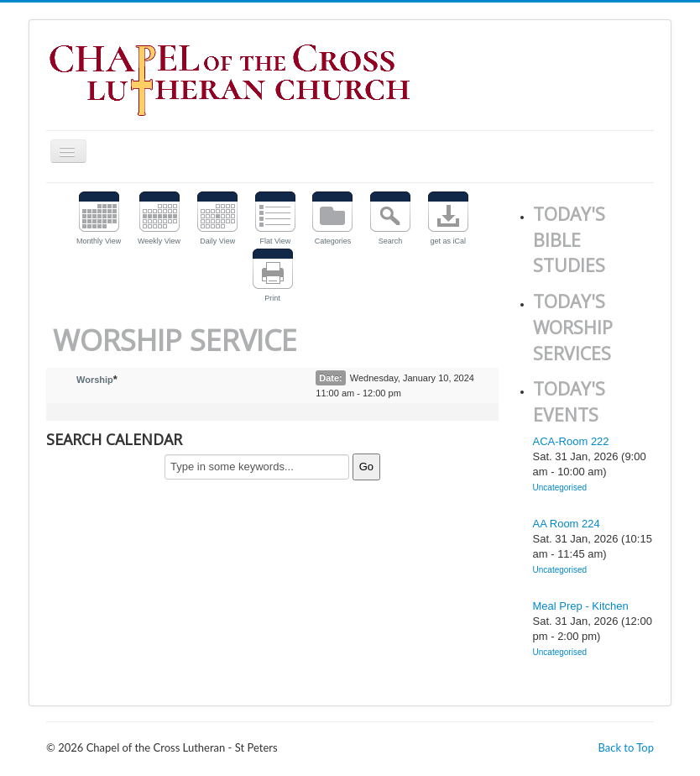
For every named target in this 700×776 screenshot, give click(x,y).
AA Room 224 (567, 524)
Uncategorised (560, 488)
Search (391, 241)
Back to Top (626, 747)
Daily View (217, 241)
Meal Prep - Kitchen (581, 606)
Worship (95, 380)
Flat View (275, 241)
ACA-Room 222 (571, 441)
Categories (333, 241)
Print (272, 298)
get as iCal (448, 241)
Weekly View (159, 241)
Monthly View (99, 241)
